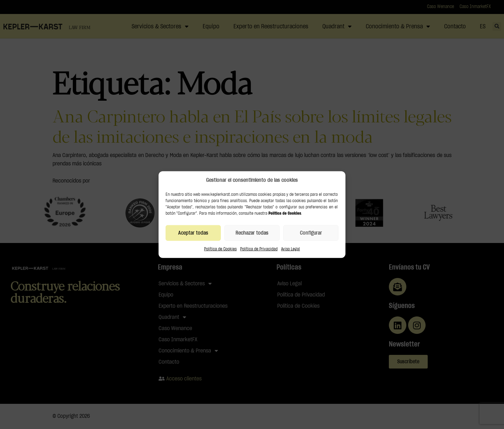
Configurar (311, 233)
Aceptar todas (193, 233)
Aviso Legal (290, 249)
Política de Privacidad (259, 249)
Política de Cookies (220, 249)
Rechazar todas (252, 233)
